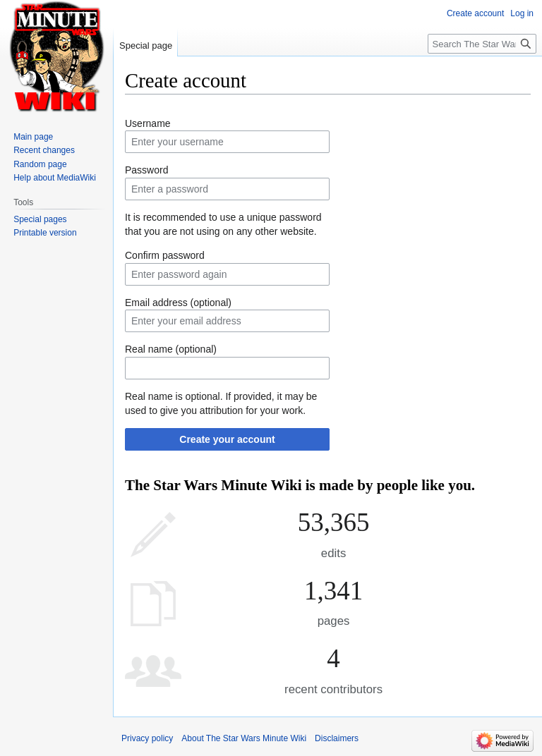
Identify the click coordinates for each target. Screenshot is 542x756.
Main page (33, 137)
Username (148, 123)
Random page (40, 164)
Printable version (45, 233)
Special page (146, 45)
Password (146, 170)
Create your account (227, 439)
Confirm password (165, 255)
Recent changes (44, 150)
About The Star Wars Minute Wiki (244, 738)
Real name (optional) (171, 349)
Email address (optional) (178, 303)
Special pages (40, 219)
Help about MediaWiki (55, 178)
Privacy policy (147, 738)
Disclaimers (337, 738)
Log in (522, 13)
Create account (475, 13)
